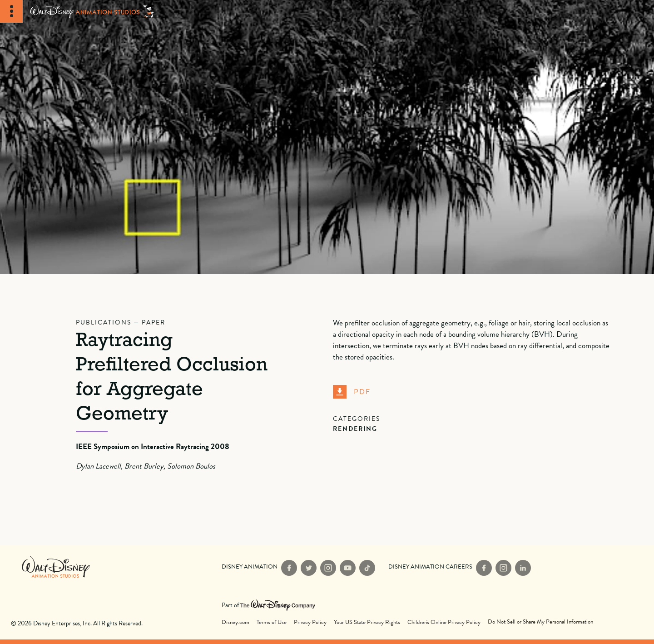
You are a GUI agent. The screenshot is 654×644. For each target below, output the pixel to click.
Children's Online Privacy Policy (444, 622)
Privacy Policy (310, 622)
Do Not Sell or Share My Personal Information (540, 622)
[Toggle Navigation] (11, 11)
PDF (352, 392)
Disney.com (235, 622)
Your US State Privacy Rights (367, 622)
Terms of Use (272, 622)
